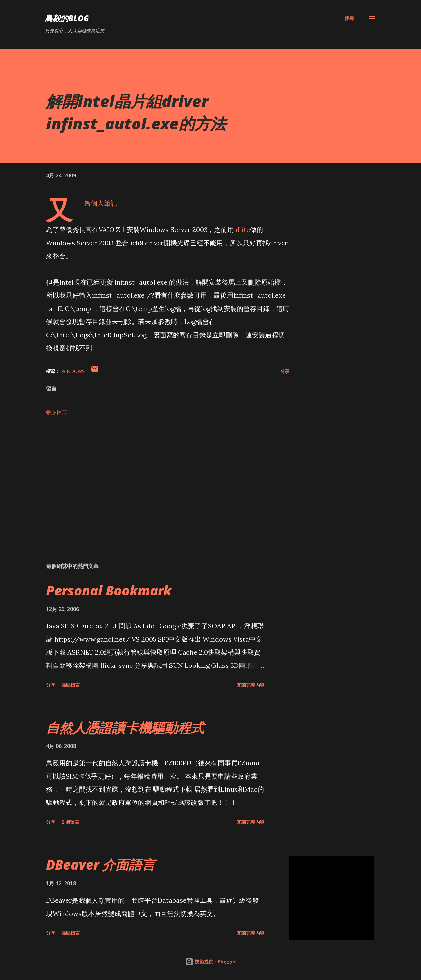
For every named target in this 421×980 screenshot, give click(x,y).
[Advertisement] (157, 480)
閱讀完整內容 (251, 685)
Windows (73, 371)
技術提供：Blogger (210, 961)
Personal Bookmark (109, 590)
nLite (242, 230)
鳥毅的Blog (67, 18)
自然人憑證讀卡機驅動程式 (125, 727)
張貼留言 (57, 412)
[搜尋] (349, 18)
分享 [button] (285, 371)
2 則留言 (70, 822)
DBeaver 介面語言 (100, 864)
